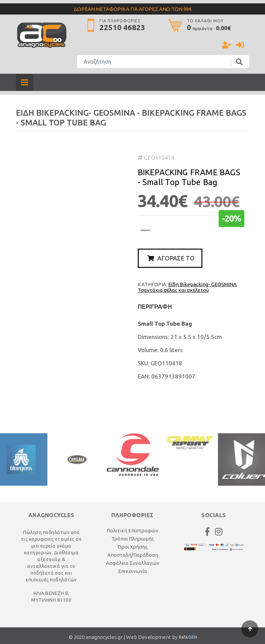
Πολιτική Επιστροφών (132, 531)
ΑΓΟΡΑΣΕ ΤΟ (171, 258)
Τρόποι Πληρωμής (133, 539)
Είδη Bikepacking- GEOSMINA (202, 284)
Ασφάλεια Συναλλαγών (133, 563)
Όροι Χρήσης (132, 547)
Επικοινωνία (133, 571)
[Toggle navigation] (25, 82)
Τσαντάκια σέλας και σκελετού (173, 290)
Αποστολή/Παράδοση (133, 555)
